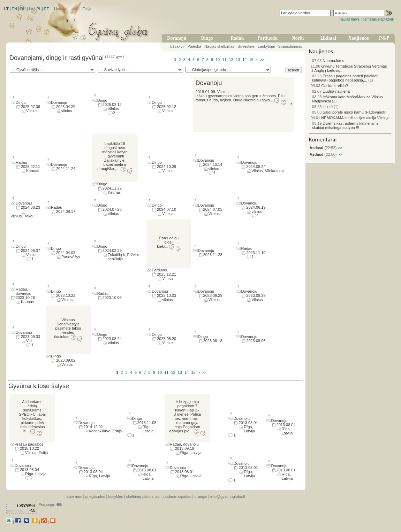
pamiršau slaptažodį (378, 19)
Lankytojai (266, 46)
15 (251, 60)
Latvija (74, 9)
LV (31, 9)
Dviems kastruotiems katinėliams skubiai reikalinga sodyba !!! (345, 125)
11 (224, 60)
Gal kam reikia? (329, 86)
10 (218, 60)
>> (262, 60)
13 (238, 60)
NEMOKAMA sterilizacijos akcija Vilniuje (350, 118)
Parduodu (268, 38)
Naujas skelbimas (219, 46)
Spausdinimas (290, 46)
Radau (237, 38)
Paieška (194, 46)
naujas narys (350, 19)
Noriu (298, 38)
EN (14, 9)
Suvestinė (246, 46)
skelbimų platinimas (143, 496)
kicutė (322, 107)
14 (244, 60)
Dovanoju (177, 38)
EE (47, 9)
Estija (87, 9)
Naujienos (359, 38)
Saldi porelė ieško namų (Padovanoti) (349, 112)
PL (39, 9)
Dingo (207, 38)
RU (23, 9)
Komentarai (323, 140)
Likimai (328, 38)
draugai (201, 496)
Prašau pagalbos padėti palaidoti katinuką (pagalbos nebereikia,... (345, 78)
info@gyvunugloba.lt (228, 496)
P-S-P (384, 38)
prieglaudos (95, 496)
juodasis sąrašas (177, 496)
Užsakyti (177, 46)
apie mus (74, 496)
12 (231, 60)
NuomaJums (328, 61)
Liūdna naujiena (331, 91)
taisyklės (115, 496)
